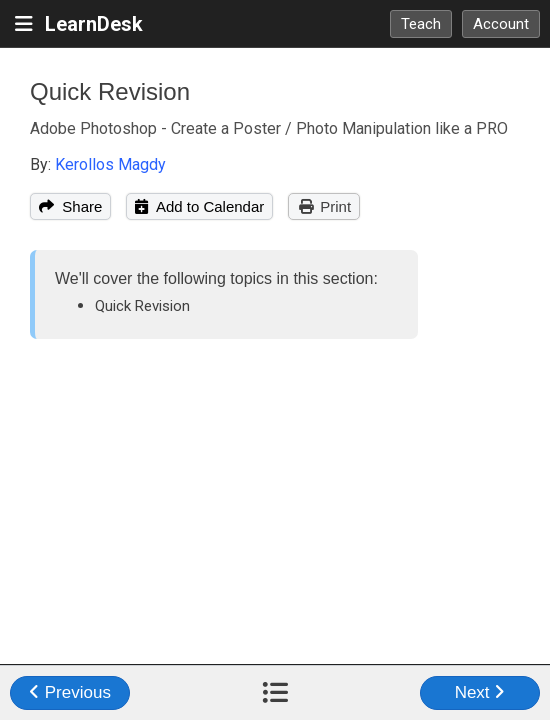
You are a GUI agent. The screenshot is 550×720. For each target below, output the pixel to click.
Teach (421, 24)
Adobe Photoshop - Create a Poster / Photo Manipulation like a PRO (269, 128)
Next (480, 692)
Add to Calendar (199, 206)
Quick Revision (110, 91)
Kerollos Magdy (110, 164)
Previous (70, 692)
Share (70, 206)
